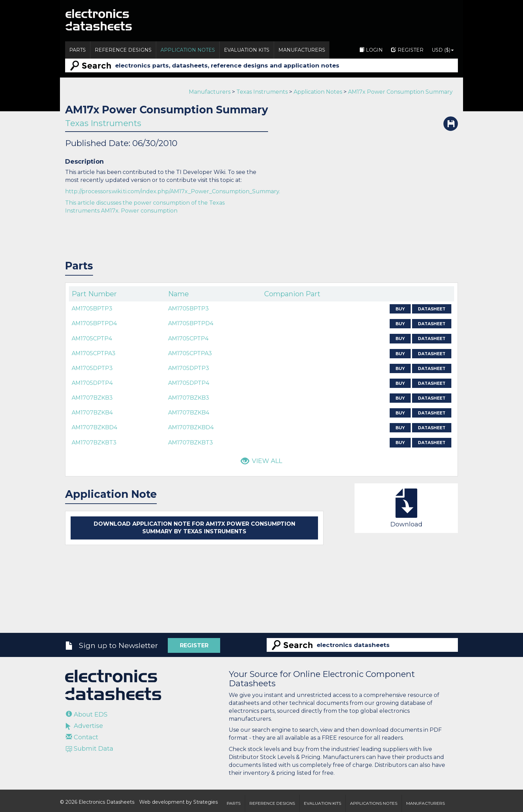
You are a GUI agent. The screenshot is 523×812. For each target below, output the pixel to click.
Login (371, 50)
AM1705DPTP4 (92, 383)
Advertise (84, 726)
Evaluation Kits (247, 50)
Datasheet (432, 309)
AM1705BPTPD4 (94, 323)
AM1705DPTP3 (92, 368)
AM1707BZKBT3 (94, 443)
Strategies (206, 802)
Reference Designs (123, 50)
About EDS (87, 715)
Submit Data (90, 749)
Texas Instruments (262, 92)
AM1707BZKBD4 (94, 427)
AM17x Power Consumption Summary (400, 92)
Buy (400, 309)
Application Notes (188, 50)
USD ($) (443, 50)
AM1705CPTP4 (92, 338)
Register (407, 50)
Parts (78, 50)
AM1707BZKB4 (92, 413)
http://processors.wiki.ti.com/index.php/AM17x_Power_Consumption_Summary (172, 191)
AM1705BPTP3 (92, 309)
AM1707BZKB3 (92, 398)
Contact (82, 737)
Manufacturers (302, 50)
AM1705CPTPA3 (94, 353)
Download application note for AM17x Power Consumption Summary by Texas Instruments (194, 528)
